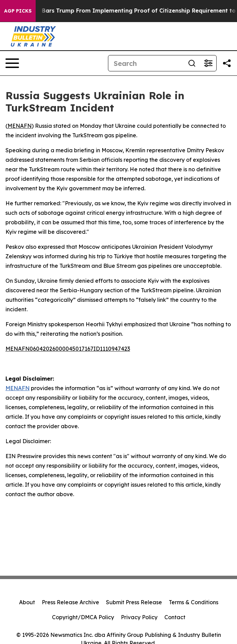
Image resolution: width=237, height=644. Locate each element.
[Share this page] (227, 63)
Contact (175, 617)
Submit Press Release (134, 602)
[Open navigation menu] (12, 63)
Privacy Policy (139, 617)
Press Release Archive (70, 602)
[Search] (146, 63)
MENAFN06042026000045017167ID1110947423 (68, 349)
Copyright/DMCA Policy (83, 617)
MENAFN (20, 126)
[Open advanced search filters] (208, 63)
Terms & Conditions (194, 602)
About (27, 602)
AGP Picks (18, 11)
